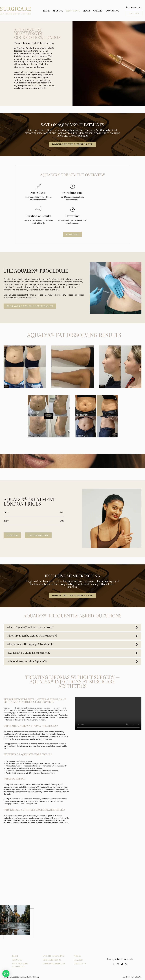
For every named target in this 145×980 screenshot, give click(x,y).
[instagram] (118, 964)
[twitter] (126, 964)
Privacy (36, 977)
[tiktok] (122, 964)
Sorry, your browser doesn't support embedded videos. (108, 713)
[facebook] (114, 964)
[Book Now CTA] (134, 14)
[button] (72, 627)
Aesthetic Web (136, 977)
